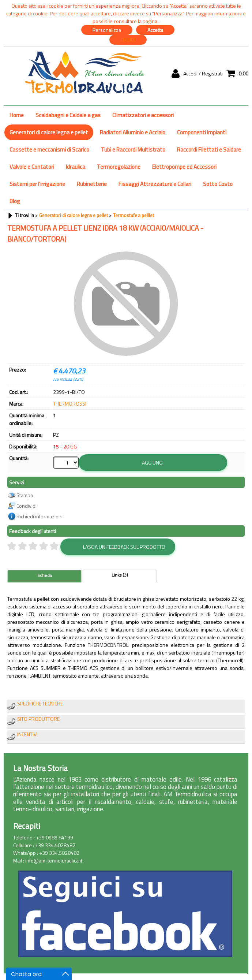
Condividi (27, 505)
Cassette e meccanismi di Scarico (49, 150)
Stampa (25, 495)
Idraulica (76, 167)
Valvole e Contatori (32, 167)
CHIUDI (128, 40)
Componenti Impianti (202, 132)
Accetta (155, 30)
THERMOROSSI (70, 404)
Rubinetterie (92, 184)
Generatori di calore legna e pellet (49, 132)
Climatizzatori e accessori (143, 115)
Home (17, 115)
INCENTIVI (27, 734)
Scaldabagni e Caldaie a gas (68, 115)
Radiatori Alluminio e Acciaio (133, 132)
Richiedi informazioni (40, 516)
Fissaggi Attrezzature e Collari (155, 184)
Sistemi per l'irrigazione (37, 184)
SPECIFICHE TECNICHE (40, 703)
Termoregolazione (119, 167)
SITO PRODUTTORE (38, 718)
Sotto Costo (218, 184)
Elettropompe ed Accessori (184, 167)
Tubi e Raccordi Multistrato (133, 150)
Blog (15, 201)
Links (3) (120, 575)
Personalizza (107, 30)
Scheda (45, 575)
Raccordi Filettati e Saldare (209, 150)
